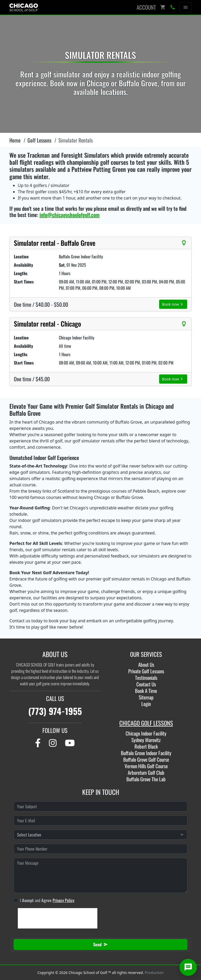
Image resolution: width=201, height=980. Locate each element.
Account (146, 7)
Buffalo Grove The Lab (146, 779)
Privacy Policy (63, 900)
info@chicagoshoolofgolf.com (69, 215)
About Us (146, 665)
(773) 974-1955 (55, 711)
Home (15, 140)
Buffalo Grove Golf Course (146, 759)
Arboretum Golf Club (146, 773)
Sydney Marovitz (146, 740)
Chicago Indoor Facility (146, 733)
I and (47, 900)
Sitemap (146, 697)
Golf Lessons (39, 140)
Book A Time (146, 691)
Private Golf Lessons (146, 671)
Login (146, 704)
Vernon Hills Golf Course (146, 766)
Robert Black (146, 746)
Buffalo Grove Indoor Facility (146, 753)
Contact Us (146, 684)
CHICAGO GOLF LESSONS (146, 723)
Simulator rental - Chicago (48, 324)
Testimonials (146, 678)
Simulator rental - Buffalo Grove (55, 243)
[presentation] (58, 918)
